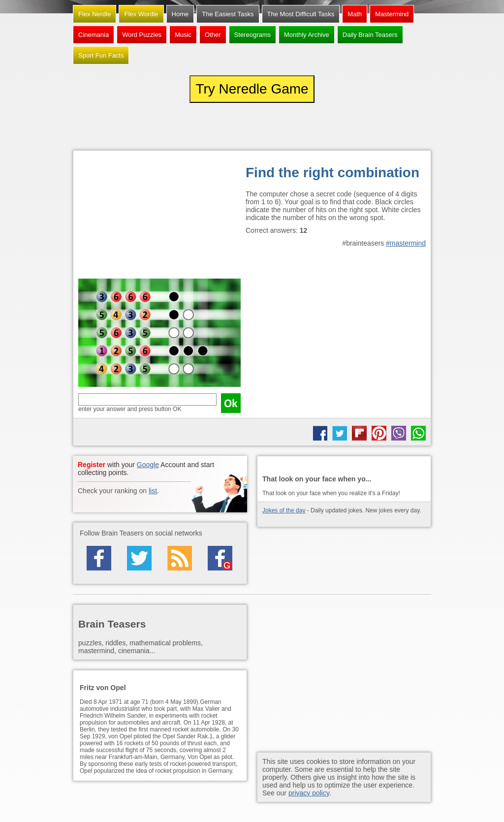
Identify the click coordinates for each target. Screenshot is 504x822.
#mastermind (406, 243)
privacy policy (309, 793)
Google (148, 465)
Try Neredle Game (252, 89)
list (153, 491)
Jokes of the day (284, 510)
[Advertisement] (159, 217)
